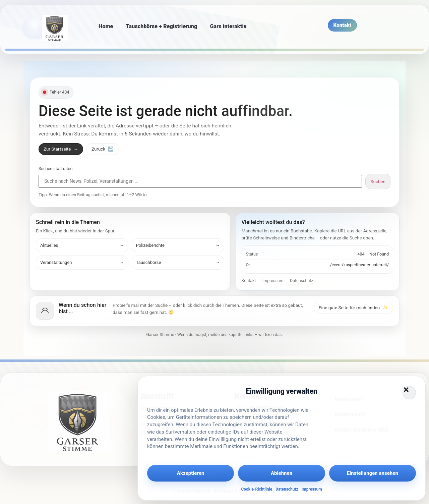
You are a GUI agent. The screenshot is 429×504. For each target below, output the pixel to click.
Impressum (312, 489)
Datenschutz (287, 489)
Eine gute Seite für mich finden (353, 307)
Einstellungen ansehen (373, 473)
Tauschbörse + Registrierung (162, 26)
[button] (409, 393)
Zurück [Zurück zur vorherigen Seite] (103, 149)
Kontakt (249, 281)
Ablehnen (282, 473)
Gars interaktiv (228, 26)
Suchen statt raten (55, 169)
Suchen (378, 181)
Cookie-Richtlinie (257, 489)
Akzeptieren (191, 473)
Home (106, 26)
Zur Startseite (61, 149)
